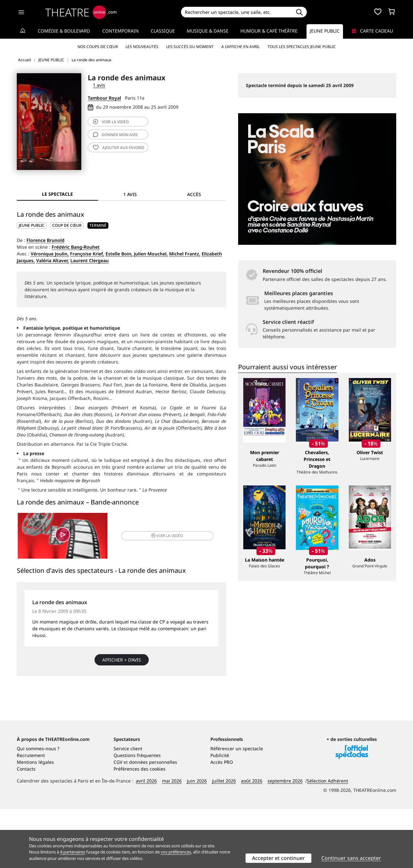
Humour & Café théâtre (269, 31)
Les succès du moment (190, 47)
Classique (163, 31)
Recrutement (31, 814)
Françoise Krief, (87, 254)
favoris (119, 148)
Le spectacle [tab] (57, 194)
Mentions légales (35, 821)
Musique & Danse (208, 31)
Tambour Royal (104, 98)
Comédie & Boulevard (64, 31)
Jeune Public (325, 31)
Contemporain (121, 31)
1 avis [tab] (130, 194)
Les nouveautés (142, 47)
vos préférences (176, 852)
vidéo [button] (156, 537)
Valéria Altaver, (53, 260)
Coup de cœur (67, 225)
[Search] (236, 12)
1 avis (99, 85)
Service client (128, 808)
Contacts (26, 828)
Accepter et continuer (278, 858)
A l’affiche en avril (241, 47)
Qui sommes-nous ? (38, 808)
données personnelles (153, 821)
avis (115, 135)
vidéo (111, 122)
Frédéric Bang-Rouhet (76, 247)
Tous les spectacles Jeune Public (302, 47)
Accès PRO (222, 821)
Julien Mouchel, (151, 254)
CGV (118, 821)
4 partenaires (73, 852)
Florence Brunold (45, 240)
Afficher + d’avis (122, 662)
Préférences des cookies (140, 828)
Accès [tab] (194, 194)
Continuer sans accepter (351, 858)
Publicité (220, 814)
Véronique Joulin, (50, 254)
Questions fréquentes (137, 814)
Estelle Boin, (119, 254)
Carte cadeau (372, 31)
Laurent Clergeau (90, 260)
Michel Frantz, (185, 254)
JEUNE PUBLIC (32, 225)
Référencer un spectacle (237, 808)
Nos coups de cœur (98, 47)
